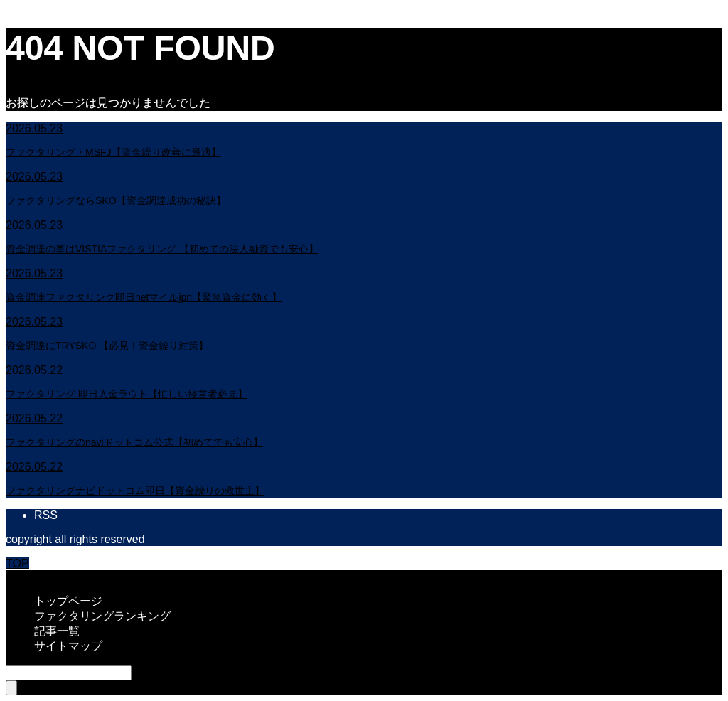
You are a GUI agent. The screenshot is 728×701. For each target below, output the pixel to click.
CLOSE (25, 576)
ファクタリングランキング (102, 616)
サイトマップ (68, 646)
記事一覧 (57, 631)
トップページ (68, 601)
